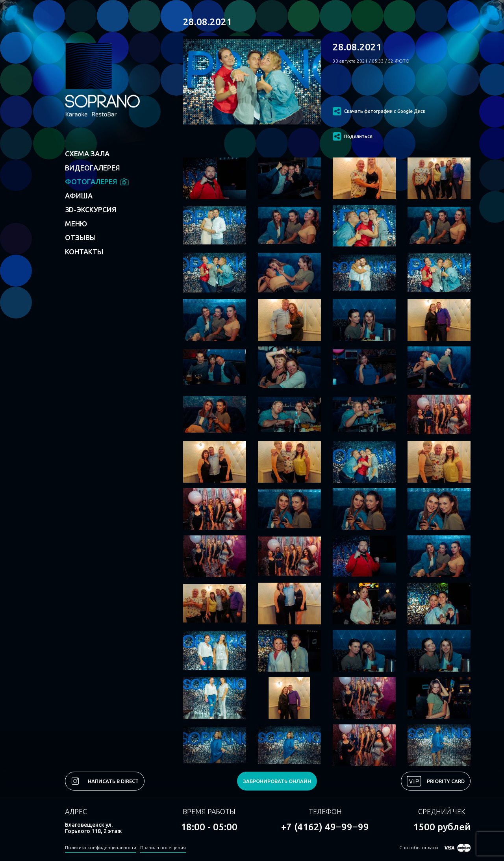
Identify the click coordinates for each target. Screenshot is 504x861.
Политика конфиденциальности (101, 847)
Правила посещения (163, 847)
